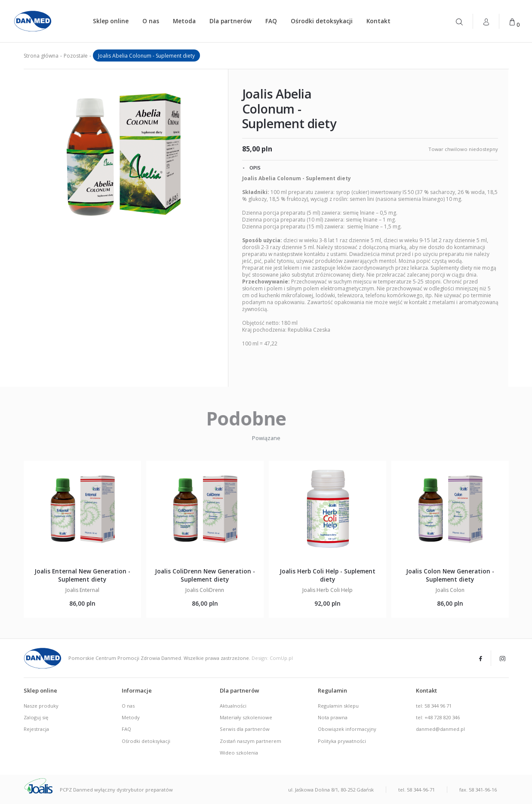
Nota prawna (333, 717)
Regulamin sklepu (338, 706)
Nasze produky (41, 706)
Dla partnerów (231, 21)
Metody (131, 717)
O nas (151, 21)
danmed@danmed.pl (440, 729)
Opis (252, 167)
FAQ (271, 21)
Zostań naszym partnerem (251, 741)
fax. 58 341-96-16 (478, 790)
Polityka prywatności (342, 741)
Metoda (184, 21)
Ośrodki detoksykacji (322, 21)
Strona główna (41, 56)
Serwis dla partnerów (245, 729)
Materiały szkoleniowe (246, 717)
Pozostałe (76, 56)
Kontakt (378, 21)
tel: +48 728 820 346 (438, 717)
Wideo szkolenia (239, 753)
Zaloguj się (36, 717)
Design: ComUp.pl (272, 658)
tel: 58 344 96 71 (434, 706)
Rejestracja (36, 729)
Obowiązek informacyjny (347, 729)
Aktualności (233, 706)
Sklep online (111, 21)
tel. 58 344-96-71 (417, 790)
